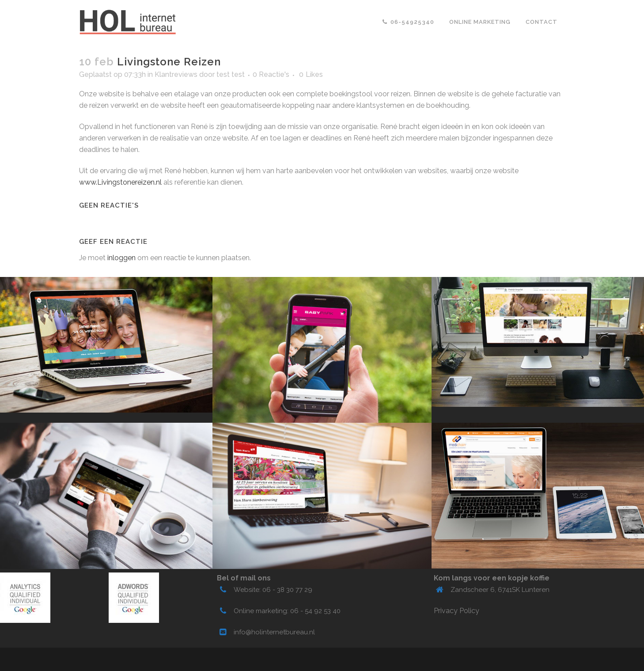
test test (231, 74)
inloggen (121, 258)
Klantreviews (176, 74)
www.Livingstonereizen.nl (120, 182)
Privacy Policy (456, 611)
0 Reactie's (271, 74)
